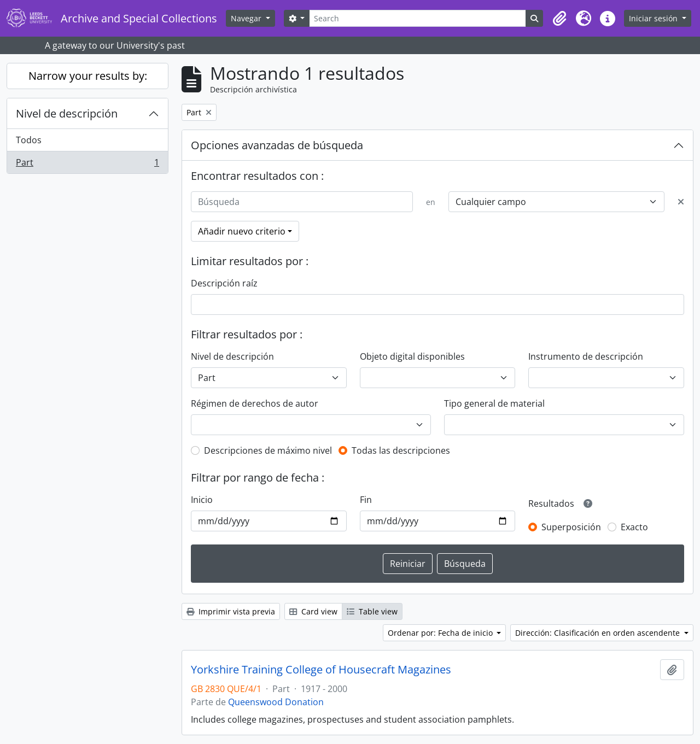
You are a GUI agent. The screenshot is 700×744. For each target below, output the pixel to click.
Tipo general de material (494, 403)
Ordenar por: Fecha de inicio (441, 633)
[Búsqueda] (302, 202)
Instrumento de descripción (586, 356)
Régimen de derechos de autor (255, 403)
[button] (559, 19)
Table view (372, 611)
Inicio (202, 500)
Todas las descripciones (401, 450)
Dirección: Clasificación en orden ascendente (599, 633)
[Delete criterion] (681, 202)
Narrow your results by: (88, 76)
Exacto (634, 527)
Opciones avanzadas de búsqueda (277, 145)
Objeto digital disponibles (412, 356)
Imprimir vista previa (231, 611)
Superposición (571, 527)
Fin (366, 500)
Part (87, 165)
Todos (29, 140)
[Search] (418, 18)
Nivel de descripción (67, 113)
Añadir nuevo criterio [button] (242, 231)
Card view (313, 611)
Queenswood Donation (276, 702)
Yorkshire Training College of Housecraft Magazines (321, 670)
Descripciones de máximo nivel (268, 450)
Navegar (247, 18)
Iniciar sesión (654, 18)
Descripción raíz (224, 283)
